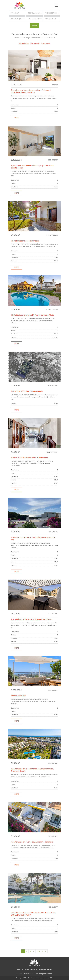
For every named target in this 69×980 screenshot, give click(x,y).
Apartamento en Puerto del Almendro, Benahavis (32, 842)
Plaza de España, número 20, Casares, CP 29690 (35, 970)
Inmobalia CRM (48, 978)
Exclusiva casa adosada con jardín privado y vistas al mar (33, 539)
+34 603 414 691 (26, 974)
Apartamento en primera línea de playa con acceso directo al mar (33, 167)
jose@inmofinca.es (45, 974)
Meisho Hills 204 (18, 696)
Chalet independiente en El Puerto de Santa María (32, 315)
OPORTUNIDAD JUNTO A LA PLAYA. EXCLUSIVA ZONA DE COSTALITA (33, 914)
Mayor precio (46, 44)
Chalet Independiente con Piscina (25, 241)
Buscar (34, 25)
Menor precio (35, 44)
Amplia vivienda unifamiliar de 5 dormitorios (30, 458)
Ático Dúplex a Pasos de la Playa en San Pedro (31, 619)
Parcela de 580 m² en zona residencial (27, 391)
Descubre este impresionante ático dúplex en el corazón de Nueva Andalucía (31, 91)
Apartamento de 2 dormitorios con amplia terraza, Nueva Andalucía (32, 770)
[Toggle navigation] (56, 5)
